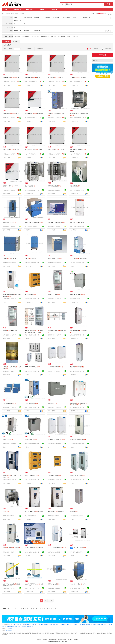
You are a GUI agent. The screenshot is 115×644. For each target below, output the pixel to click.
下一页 (50, 601)
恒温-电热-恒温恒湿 (12, 548)
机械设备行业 (29, 10)
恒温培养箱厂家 (19, 626)
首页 (6, 10)
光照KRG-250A (31, 258)
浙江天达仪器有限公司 (8, 516)
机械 (72, 548)
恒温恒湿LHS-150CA (77, 222)
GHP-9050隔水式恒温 (55, 258)
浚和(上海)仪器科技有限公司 (77, 552)
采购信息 (17, 10)
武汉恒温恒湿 (75, 186)
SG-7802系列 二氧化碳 (55, 367)
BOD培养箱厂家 (11, 626)
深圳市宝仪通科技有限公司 (32, 299)
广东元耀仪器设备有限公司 (54, 118)
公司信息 (15, 41)
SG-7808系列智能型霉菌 (78, 439)
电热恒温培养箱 (35, 36)
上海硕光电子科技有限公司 (32, 371)
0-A (8, 608)
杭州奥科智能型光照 (54, 186)
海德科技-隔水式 (31, 439)
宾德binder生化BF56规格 (56, 150)
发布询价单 (103, 55)
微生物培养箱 (62, 36)
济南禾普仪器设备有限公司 (77, 226)
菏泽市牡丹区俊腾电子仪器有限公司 (10, 588)
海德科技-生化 (8, 439)
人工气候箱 (54, 36)
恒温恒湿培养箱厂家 (37, 624)
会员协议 (70, 639)
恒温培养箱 (75, 36)
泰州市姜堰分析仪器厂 (76, 299)
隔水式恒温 (52, 403)
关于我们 (39, 639)
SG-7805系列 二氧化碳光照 (56, 439)
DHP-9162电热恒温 (9, 403)
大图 (89, 49)
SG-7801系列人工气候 (33, 367)
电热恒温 (74, 512)
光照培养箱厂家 (17, 624)
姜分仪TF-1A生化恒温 (77, 294)
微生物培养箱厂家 (88, 624)
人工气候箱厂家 (57, 624)
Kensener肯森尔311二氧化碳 (57, 548)
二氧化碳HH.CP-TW (9, 258)
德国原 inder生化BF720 (10, 186)
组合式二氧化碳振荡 (32, 475)
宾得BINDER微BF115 (11, 114)
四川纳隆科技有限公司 (8, 371)
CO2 (6, 512)
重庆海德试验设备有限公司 (32, 407)
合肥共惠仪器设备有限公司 (54, 299)
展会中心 (42, 10)
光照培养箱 (17, 36)
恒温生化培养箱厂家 (28, 626)
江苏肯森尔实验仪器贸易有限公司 (55, 552)
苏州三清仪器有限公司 (31, 516)
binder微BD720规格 (78, 77)
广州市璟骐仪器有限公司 (9, 82)
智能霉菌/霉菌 (77, 367)
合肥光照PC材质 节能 (10, 331)
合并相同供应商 (107, 49)
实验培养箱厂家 (105, 624)
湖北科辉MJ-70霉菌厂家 (78, 584)
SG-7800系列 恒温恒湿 (78, 475)
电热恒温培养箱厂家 (47, 624)
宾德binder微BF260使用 (34, 114)
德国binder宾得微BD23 (11, 77)
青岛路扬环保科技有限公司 (32, 552)
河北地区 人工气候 (54, 294)
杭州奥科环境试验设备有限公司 (32, 190)
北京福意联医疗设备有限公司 (77, 516)
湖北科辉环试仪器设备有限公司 (32, 226)
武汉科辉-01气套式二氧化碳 (34, 222)
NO (34, 608)
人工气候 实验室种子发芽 (79, 258)
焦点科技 (59, 641)
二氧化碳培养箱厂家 (27, 624)
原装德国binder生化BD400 (34, 150)
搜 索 (109, 4)
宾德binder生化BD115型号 (11, 150)
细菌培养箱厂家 (97, 624)
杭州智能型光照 (31, 186)
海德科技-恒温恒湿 (32, 403)
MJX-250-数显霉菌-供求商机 (34, 512)
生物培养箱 (9, 628)
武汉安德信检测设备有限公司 (77, 190)
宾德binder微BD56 (33, 77)
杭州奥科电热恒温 (54, 584)
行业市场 (54, 10)
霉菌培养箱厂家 (79, 624)
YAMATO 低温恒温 (80, 548)
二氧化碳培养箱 (45, 36)
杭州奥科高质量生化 (9, 222)
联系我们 (45, 639)
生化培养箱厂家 (71, 624)
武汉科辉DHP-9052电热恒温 (57, 222)
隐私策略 (64, 639)
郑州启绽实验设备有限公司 (77, 371)
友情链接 (76, 639)
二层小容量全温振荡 (54, 475)
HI (23, 608)
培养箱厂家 (64, 624)
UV (47, 608)
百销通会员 (8, 45)
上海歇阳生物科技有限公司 (77, 263)
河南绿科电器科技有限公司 (32, 335)
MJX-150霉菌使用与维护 (56, 512)
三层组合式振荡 (31, 294)
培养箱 (69, 36)
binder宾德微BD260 (56, 77)
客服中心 (51, 639)
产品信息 (6, 41)
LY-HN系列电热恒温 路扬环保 (34, 548)
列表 (96, 49)
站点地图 (57, 639)
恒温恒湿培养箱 (25, 36)
